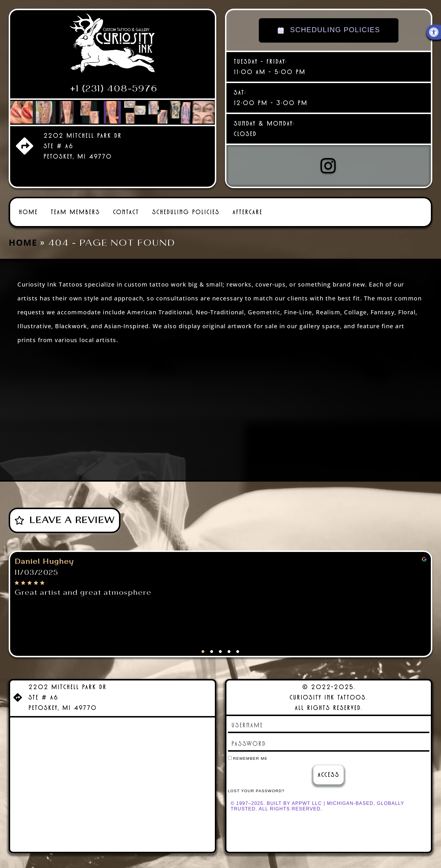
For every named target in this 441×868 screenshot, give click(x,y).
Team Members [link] (75, 205)
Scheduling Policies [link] (186, 205)
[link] (112, 45)
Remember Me (248, 751)
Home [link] (28, 205)
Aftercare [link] (247, 205)
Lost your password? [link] (256, 784)
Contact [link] (126, 205)
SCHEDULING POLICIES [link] (329, 30)
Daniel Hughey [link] (44, 555)
